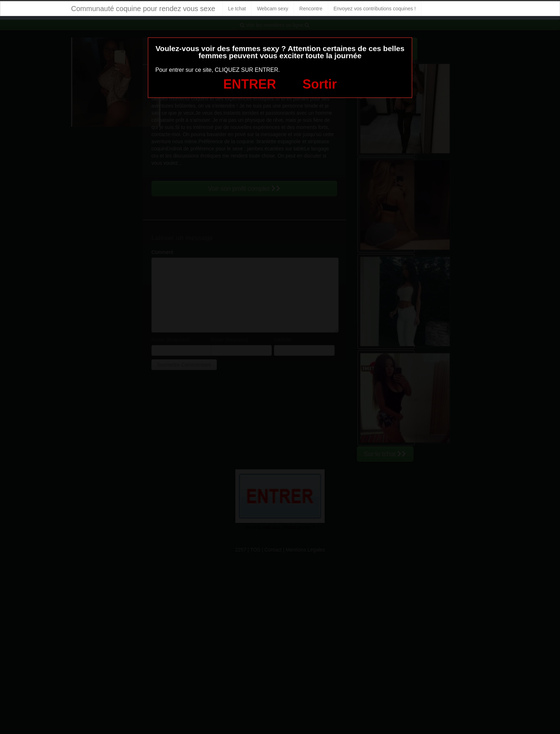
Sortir (320, 84)
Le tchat (237, 9)
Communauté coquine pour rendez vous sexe (143, 9)
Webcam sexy (272, 9)
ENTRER (250, 84)
